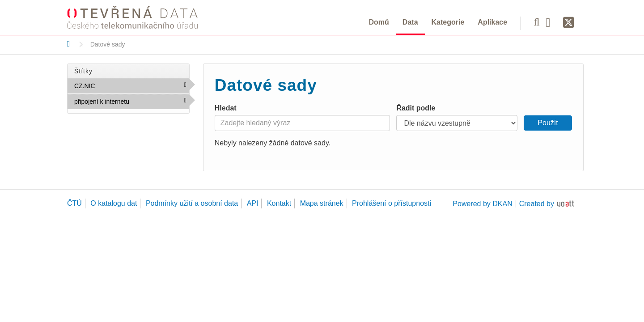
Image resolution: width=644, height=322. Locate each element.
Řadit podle (416, 108)
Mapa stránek (322, 203)
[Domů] (69, 44)
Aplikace (492, 22)
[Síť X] (569, 23)
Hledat (226, 108)
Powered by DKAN (482, 204)
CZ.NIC (114, 85)
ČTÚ (74, 203)
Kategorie (448, 22)
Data (410, 22)
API (253, 203)
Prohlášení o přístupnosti (392, 203)
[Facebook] (551, 22)
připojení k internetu (132, 103)
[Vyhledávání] (536, 22)
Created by (537, 204)
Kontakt (279, 203)
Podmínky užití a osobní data (192, 203)
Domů (379, 22)
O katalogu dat (114, 203)
